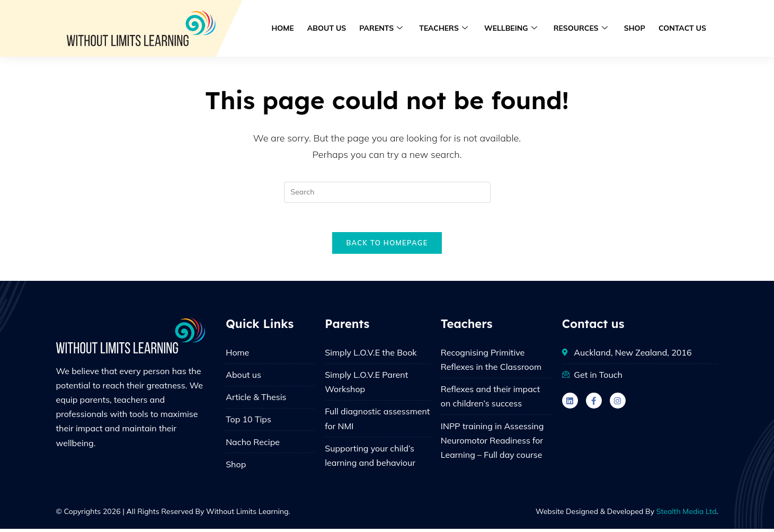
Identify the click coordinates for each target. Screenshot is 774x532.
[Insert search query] (387, 192)
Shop (635, 28)
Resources (582, 28)
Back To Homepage (387, 246)
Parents (384, 28)
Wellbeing (513, 28)
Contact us (682, 28)
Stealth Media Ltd (687, 515)
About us (330, 28)
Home (287, 28)
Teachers (446, 28)
